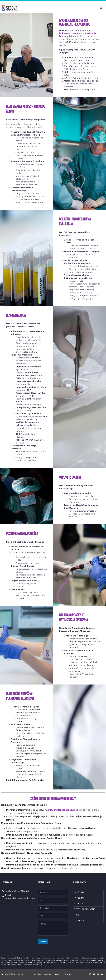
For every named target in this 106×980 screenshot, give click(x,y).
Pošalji (43, 942)
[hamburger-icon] (101, 8)
